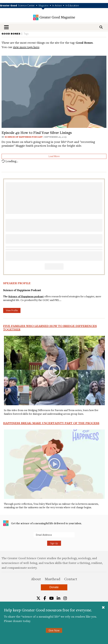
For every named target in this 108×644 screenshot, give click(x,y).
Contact (71, 579)
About (36, 579)
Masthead (53, 579)
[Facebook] (45, 598)
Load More (54, 156)
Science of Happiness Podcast (24, 137)
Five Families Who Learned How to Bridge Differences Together (50, 328)
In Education (72, 5)
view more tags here (26, 47)
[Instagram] (65, 598)
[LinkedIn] (58, 598)
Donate (54, 587)
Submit (3, 537)
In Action (57, 5)
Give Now (54, 630)
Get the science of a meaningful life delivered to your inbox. (42, 523)
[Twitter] (38, 598)
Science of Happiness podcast (26, 296)
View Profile (12, 310)
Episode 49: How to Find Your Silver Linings (37, 132)
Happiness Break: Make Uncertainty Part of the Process (51, 423)
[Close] (103, 608)
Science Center (26, 5)
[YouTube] (51, 598)
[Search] (101, 27)
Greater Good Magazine (54, 17)
